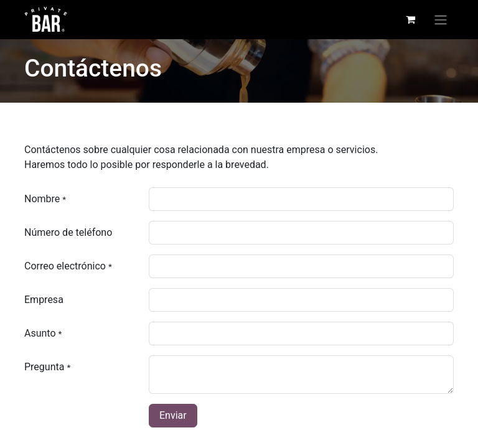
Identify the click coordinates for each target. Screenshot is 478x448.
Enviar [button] (173, 415)
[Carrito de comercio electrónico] (410, 19)
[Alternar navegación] (441, 20)
